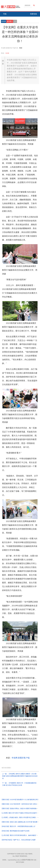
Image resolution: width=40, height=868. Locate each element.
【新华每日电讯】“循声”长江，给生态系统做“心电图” (18, 840)
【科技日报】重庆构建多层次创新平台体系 (15, 831)
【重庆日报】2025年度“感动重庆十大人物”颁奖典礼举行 (20, 800)
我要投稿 (33, 14)
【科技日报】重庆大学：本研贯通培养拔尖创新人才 (18, 826)
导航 (5, 14)
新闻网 (4, 21)
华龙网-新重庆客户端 (21, 758)
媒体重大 (10, 21)
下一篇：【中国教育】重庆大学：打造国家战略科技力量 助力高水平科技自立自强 (19, 784)
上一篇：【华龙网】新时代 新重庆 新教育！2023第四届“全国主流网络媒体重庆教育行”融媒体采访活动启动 (20, 776)
